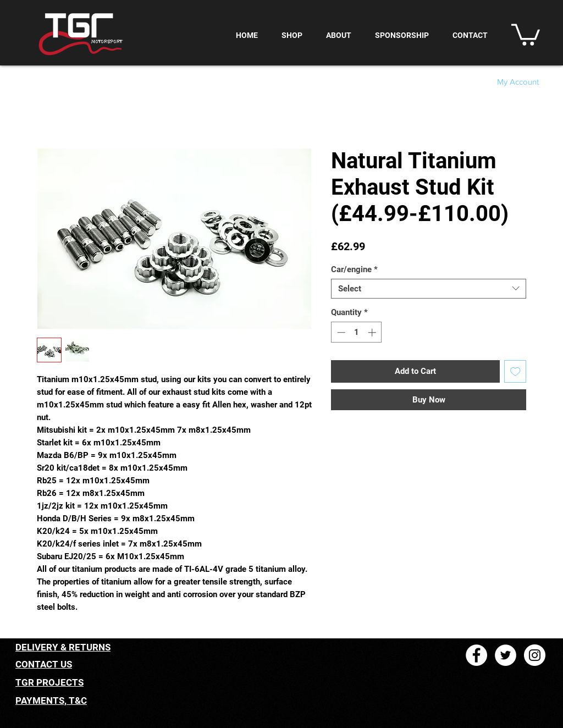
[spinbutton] (357, 332)
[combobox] (429, 289)
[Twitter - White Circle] (506, 655)
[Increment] (373, 332)
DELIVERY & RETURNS (63, 647)
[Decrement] (340, 332)
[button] (526, 34)
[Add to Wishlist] (515, 371)
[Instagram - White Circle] (535, 655)
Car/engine (354, 269)
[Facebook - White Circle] (476, 655)
